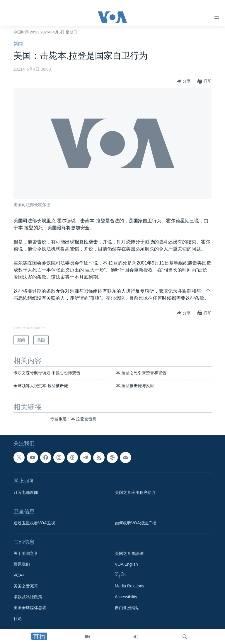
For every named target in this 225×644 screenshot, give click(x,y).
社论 (18, 618)
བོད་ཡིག (121, 575)
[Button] (184, 81)
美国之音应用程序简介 (135, 492)
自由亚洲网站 (127, 608)
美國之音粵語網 (129, 553)
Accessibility (126, 597)
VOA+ (19, 575)
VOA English (126, 564)
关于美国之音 (26, 553)
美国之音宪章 (26, 586)
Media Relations (129, 586)
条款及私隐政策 (28, 597)
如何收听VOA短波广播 (136, 523)
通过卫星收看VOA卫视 (34, 523)
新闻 (18, 44)
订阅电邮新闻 (26, 492)
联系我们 (22, 564)
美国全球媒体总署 (30, 608)
